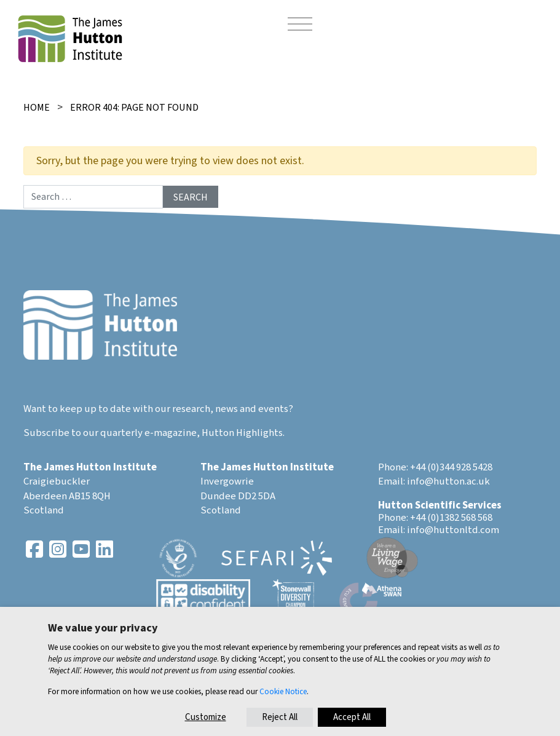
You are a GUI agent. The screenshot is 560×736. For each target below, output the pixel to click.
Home (37, 108)
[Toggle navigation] (300, 26)
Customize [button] (206, 717)
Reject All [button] (280, 717)
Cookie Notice (283, 691)
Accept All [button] (352, 717)
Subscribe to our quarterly (83, 433)
